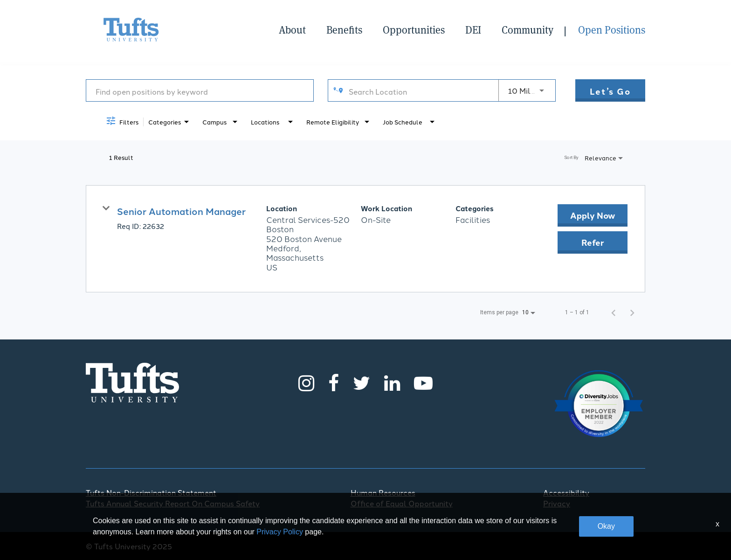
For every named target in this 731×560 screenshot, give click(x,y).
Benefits (344, 30)
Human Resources (383, 492)
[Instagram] (306, 382)
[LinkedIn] (392, 382)
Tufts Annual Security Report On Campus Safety (173, 503)
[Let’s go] (610, 90)
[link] (365, 239)
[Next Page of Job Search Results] (632, 312)
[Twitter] (362, 382)
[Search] (610, 90)
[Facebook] (334, 382)
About (292, 30)
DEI (473, 30)
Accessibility (566, 492)
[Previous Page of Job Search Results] (614, 312)
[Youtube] (423, 382)
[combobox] (200, 91)
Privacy (557, 503)
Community (528, 30)
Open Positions (612, 30)
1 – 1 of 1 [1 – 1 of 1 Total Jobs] (577, 312)
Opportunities (414, 30)
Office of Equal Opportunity (402, 503)
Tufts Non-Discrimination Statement (151, 492)
